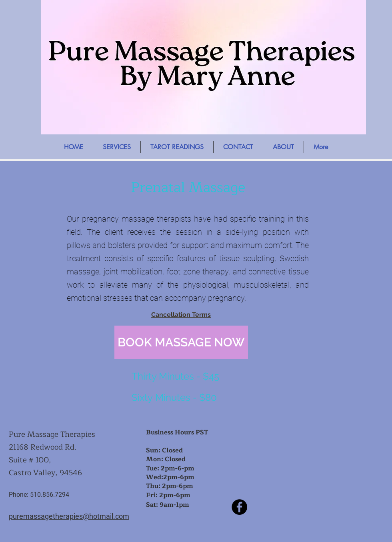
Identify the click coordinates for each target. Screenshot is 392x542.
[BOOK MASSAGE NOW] (181, 342)
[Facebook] (239, 507)
